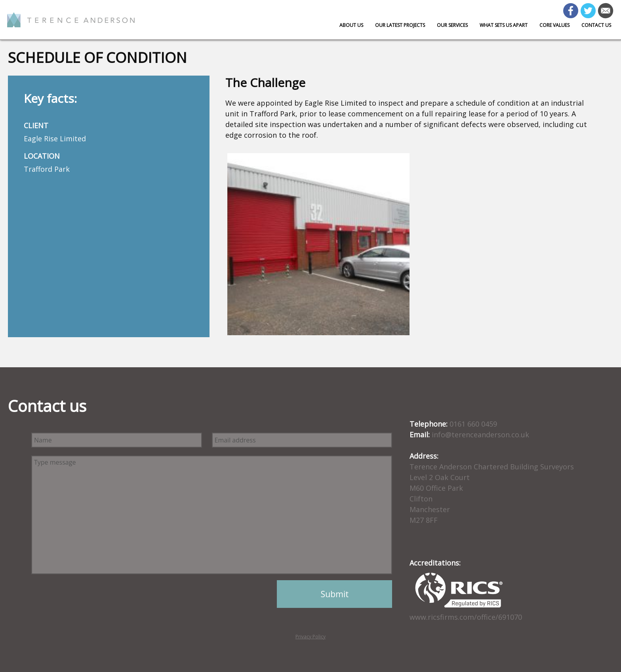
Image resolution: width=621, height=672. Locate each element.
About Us (351, 25)
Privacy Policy (310, 637)
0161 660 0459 (473, 424)
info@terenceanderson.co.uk (480, 435)
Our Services (452, 25)
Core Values (554, 25)
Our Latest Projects (400, 25)
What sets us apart (504, 25)
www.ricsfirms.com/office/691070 (466, 617)
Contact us (596, 25)
